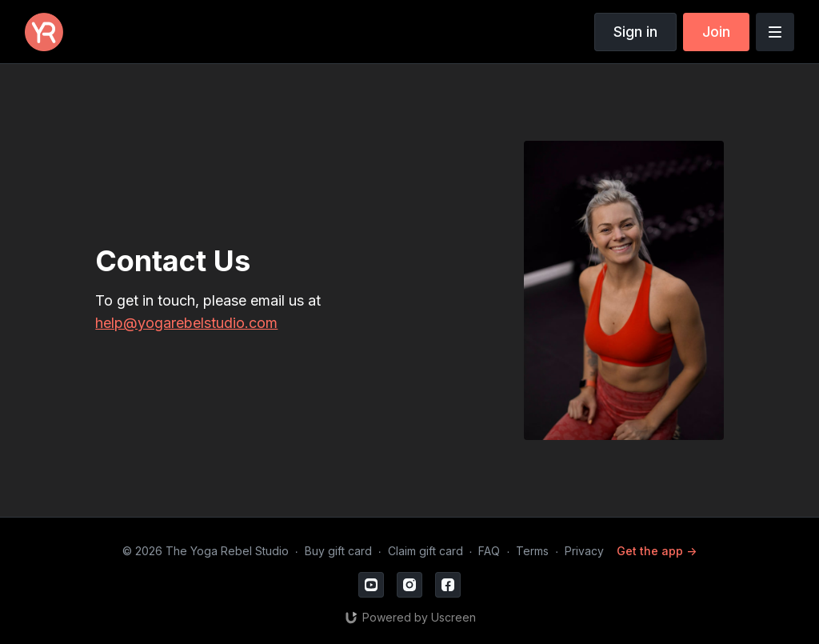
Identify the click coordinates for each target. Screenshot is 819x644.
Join (716, 32)
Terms (532, 551)
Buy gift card (338, 551)
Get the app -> (657, 551)
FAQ (489, 551)
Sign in (635, 32)
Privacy (584, 551)
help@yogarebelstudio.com (186, 323)
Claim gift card (425, 551)
